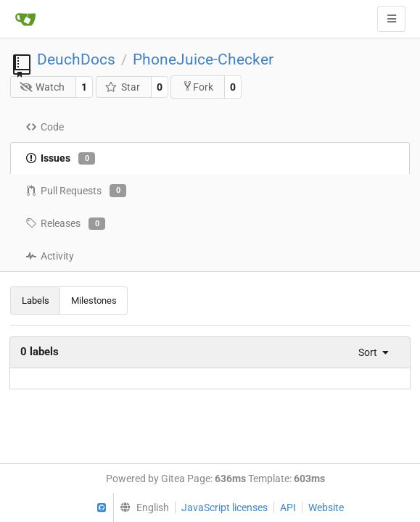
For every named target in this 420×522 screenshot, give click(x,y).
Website (326, 507)
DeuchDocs (76, 59)
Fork (198, 87)
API (288, 507)
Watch (42, 87)
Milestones (94, 301)
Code (45, 127)
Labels (36, 301)
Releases (65, 224)
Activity (50, 256)
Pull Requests (76, 191)
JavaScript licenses (225, 507)
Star (122, 87)
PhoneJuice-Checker (203, 59)
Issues (60, 159)
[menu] (369, 352)
